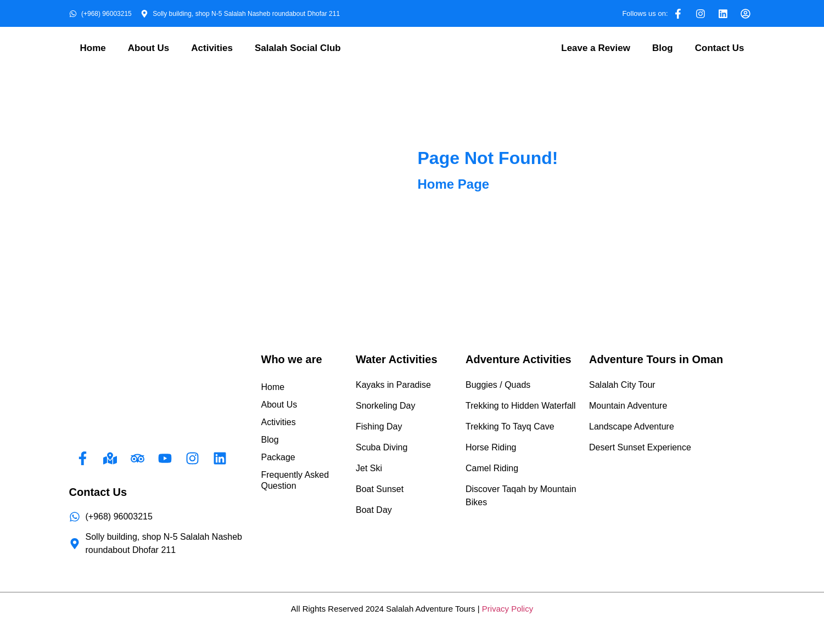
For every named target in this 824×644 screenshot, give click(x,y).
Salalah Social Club (298, 48)
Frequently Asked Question (295, 480)
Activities (212, 48)
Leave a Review (596, 48)
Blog (663, 48)
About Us (149, 48)
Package (278, 457)
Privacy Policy (508, 609)
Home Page (454, 184)
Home (93, 48)
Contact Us (720, 48)
